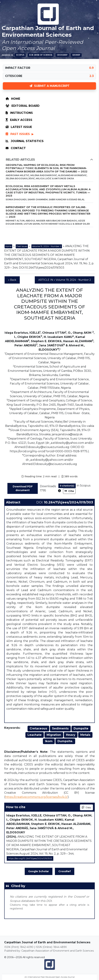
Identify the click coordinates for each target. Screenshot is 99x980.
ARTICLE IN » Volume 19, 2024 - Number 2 (65, 280)
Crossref (62, 55)
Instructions (19, 113)
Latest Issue (19, 127)
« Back (12, 280)
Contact (16, 148)
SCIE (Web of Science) (41, 55)
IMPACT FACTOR (18, 68)
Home (13, 99)
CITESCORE (14, 76)
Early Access (19, 120)
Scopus (20, 55)
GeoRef (76, 55)
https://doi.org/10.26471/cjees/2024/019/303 (30, 858)
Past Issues (18, 134)
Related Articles (49, 160)
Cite (69, 491)
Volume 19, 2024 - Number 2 (47, 246)
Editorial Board (23, 106)
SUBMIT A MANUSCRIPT (49, 86)
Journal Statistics (25, 141)
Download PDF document (23, 488)
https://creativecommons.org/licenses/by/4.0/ (36, 797)
